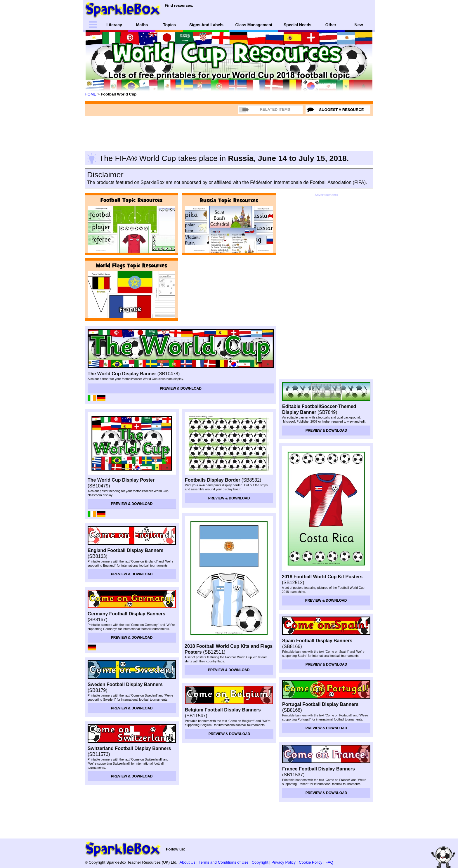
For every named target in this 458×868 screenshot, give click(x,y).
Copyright (260, 862)
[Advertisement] (229, 132)
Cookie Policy (311, 862)
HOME (91, 94)
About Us (187, 862)
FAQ (329, 862)
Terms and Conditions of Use (224, 862)
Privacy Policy (283, 862)
